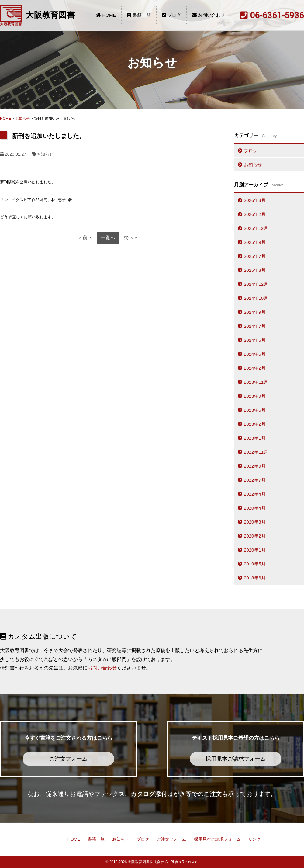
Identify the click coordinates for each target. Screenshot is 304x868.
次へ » (130, 237)
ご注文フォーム (171, 839)
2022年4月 (255, 494)
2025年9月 (255, 242)
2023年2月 (255, 424)
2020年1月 (255, 550)
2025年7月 (255, 256)
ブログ (171, 15)
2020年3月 (255, 522)
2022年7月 (255, 480)
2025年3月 (255, 270)
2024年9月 (255, 312)
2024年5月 (255, 354)
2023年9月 (255, 396)
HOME (106, 15)
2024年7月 (255, 326)
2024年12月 (256, 284)
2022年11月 (256, 452)
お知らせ (22, 119)
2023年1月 (255, 438)
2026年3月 (255, 200)
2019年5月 (255, 564)
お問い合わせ (209, 15)
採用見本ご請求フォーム (217, 839)
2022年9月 (255, 466)
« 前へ (86, 237)
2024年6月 (255, 340)
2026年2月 (255, 214)
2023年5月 (255, 410)
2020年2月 (255, 536)
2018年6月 (255, 578)
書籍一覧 (139, 15)
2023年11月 (256, 382)
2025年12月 (256, 228)
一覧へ (108, 238)
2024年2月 (255, 368)
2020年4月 (255, 508)
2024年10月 (256, 298)
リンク (254, 839)
